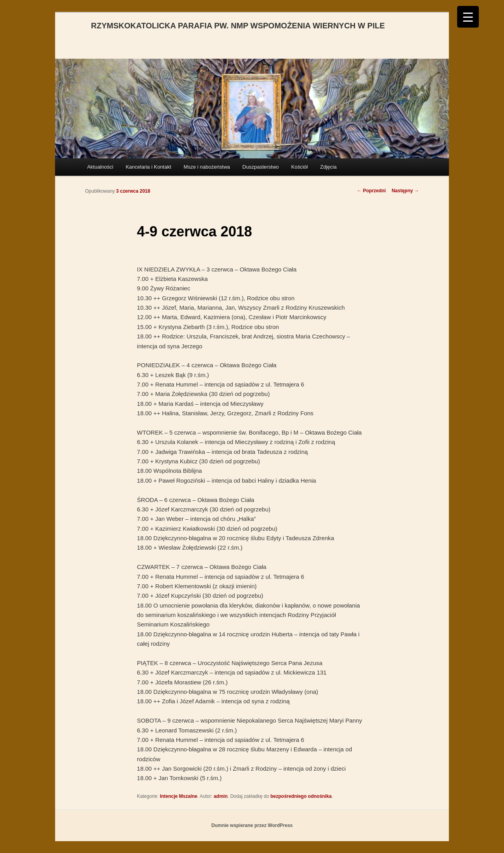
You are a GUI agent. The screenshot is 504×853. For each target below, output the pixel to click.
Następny (405, 191)
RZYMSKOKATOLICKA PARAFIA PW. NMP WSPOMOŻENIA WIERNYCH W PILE (238, 26)
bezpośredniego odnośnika (301, 796)
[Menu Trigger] (468, 17)
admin (221, 796)
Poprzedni (371, 191)
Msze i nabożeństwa (207, 167)
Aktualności (100, 167)
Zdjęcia (328, 167)
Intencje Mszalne (179, 796)
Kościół (300, 167)
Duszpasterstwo (261, 167)
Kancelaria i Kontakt (148, 167)
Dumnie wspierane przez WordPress (252, 825)
